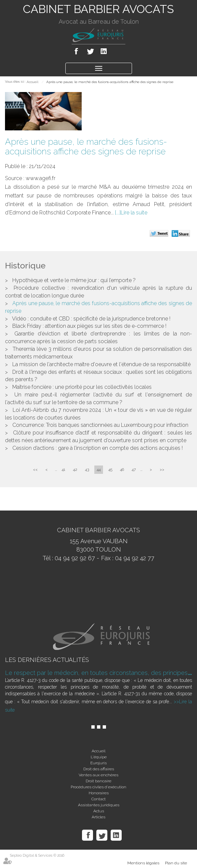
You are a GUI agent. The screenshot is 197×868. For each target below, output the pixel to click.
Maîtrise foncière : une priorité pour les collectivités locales (82, 387)
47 (134, 470)
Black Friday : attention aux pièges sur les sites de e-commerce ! (89, 326)
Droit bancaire (98, 781)
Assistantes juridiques (99, 805)
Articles (98, 817)
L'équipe (99, 757)
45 (110, 470)
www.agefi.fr (40, 178)
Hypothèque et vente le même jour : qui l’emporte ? (74, 280)
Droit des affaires (99, 769)
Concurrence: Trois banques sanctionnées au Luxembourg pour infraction (100, 425)
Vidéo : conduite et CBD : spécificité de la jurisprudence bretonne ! (91, 319)
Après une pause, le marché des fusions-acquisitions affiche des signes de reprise (110, 82)
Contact (98, 799)
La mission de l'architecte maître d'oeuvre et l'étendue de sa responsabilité (101, 364)
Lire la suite (134, 213)
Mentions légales (143, 863)
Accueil (32, 82)
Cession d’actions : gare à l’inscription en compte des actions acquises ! (97, 448)
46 (122, 470)
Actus (99, 811)
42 (75, 470)
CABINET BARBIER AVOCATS (98, 9)
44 (99, 470)
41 (63, 470)
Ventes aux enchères (98, 775)
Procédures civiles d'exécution (98, 787)
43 (87, 470)
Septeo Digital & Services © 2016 (37, 855)
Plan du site (176, 863)
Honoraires (99, 793)
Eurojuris (98, 763)
